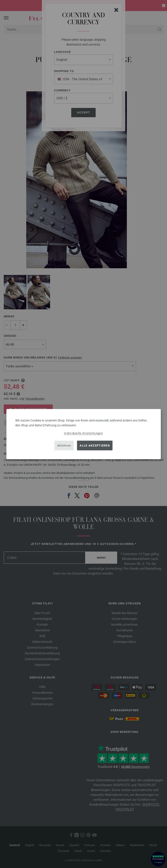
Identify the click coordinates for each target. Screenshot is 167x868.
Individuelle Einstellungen (83, 433)
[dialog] (84, 434)
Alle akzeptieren (95, 445)
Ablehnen (64, 445)
